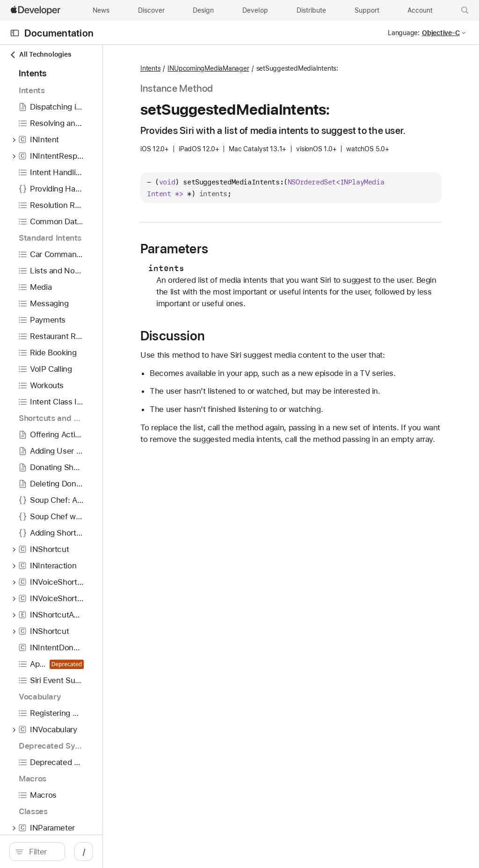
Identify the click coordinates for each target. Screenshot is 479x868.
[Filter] (84, 852)
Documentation (59, 33)
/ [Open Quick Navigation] (168, 852)
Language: (404, 33)
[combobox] (84, 852)
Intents (235, 69)
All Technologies (40, 55)
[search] (79, 852)
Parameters (258, 277)
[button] (465, 10)
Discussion (257, 375)
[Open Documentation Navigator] (15, 33)
